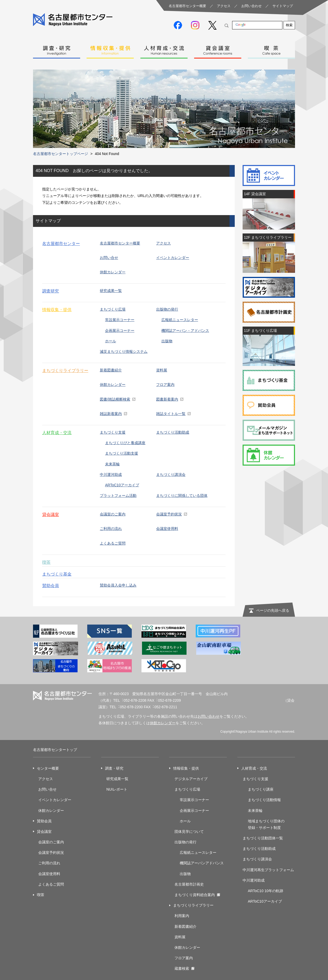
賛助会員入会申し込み (118, 585)
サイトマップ (283, 6)
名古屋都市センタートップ (55, 750)
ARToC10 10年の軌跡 (266, 891)
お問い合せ (109, 258)
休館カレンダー (113, 272)
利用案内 (182, 916)
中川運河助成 (111, 475)
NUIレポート (117, 789)
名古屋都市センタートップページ (61, 154)
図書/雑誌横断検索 (115, 399)
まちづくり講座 (261, 789)
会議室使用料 (167, 529)
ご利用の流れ (111, 529)
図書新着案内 (167, 399)
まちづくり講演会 (171, 475)
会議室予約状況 (51, 853)
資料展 (162, 370)
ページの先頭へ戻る (273, 610)
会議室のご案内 (113, 514)
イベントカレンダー (173, 258)
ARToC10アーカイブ (122, 485)
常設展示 (187, 800)
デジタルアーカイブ (191, 779)
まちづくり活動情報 (264, 800)
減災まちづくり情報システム (124, 351)
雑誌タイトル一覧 (171, 414)
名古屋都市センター (61, 244)
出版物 (167, 341)
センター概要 (48, 768)
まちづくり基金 (57, 574)
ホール (111, 341)
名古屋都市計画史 (189, 884)
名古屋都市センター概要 (187, 6)
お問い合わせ (252, 6)
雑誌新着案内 (111, 414)
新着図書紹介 (111, 370)
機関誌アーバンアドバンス (202, 863)
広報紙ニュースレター (180, 320)
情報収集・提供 (110, 49)
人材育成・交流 (164, 49)
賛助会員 (51, 586)
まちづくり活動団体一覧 (263, 838)
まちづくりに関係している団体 (182, 496)
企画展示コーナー (120, 331)
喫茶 (271, 49)
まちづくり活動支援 (122, 453)
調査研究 (51, 291)
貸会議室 (218, 49)
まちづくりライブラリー (65, 371)
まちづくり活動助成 (173, 432)
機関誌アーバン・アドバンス (185, 331)
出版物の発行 (167, 309)
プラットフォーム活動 (118, 496)
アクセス (224, 6)
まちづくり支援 (113, 432)
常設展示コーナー (120, 320)
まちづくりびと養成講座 (125, 443)
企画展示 (187, 811)
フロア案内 (165, 385)
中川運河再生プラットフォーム (268, 870)
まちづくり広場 (113, 309)
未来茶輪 (112, 464)
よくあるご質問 (113, 543)
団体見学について (189, 832)
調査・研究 (57, 49)
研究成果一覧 (111, 291)
